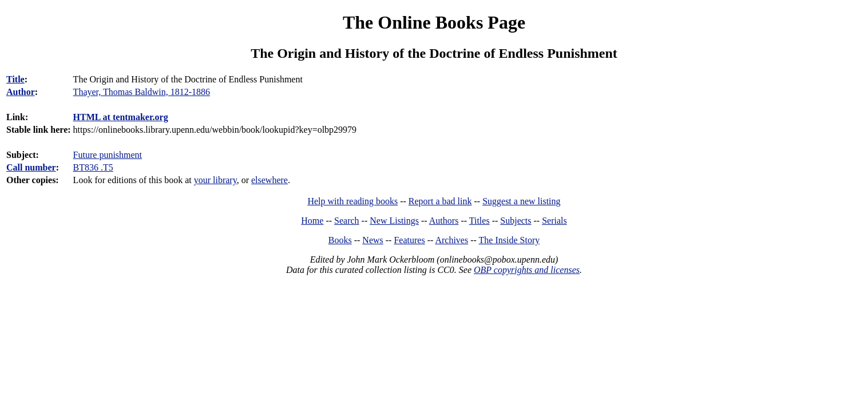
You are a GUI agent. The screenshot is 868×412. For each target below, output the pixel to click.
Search (347, 221)
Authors (444, 221)
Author (21, 92)
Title (15, 79)
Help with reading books (352, 201)
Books (340, 240)
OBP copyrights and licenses (527, 270)
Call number (31, 167)
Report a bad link (440, 201)
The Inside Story (510, 240)
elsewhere (269, 180)
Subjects (516, 221)
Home (312, 221)
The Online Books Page (434, 22)
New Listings (394, 221)
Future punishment (108, 155)
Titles (479, 221)
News (372, 240)
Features (409, 240)
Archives (451, 240)
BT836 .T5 (93, 167)
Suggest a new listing (521, 201)
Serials (554, 221)
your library (215, 180)
